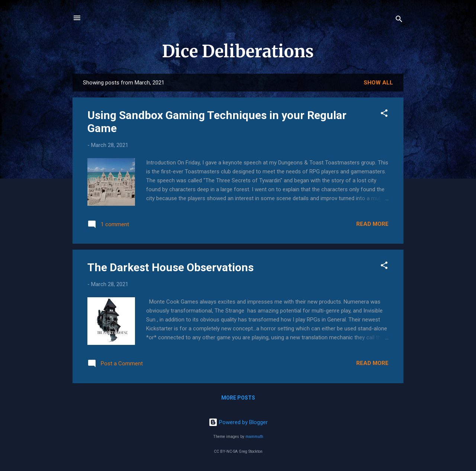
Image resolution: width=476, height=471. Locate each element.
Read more (372, 224)
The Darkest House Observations (171, 267)
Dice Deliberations (238, 51)
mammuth (254, 437)
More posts (238, 398)
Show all (378, 83)
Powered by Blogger (238, 422)
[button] (384, 114)
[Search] (399, 20)
